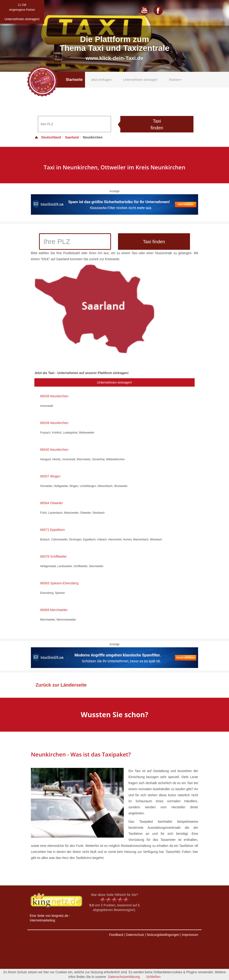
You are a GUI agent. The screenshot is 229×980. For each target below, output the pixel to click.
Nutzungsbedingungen (163, 935)
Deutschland (48, 137)
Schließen (153, 977)
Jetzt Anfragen (101, 80)
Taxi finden (157, 124)
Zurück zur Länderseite (61, 685)
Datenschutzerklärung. (124, 977)
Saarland (72, 137)
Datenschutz (135, 935)
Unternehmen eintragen (140, 80)
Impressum (190, 935)
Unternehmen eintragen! (115, 382)
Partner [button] (176, 80)
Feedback (116, 935)
